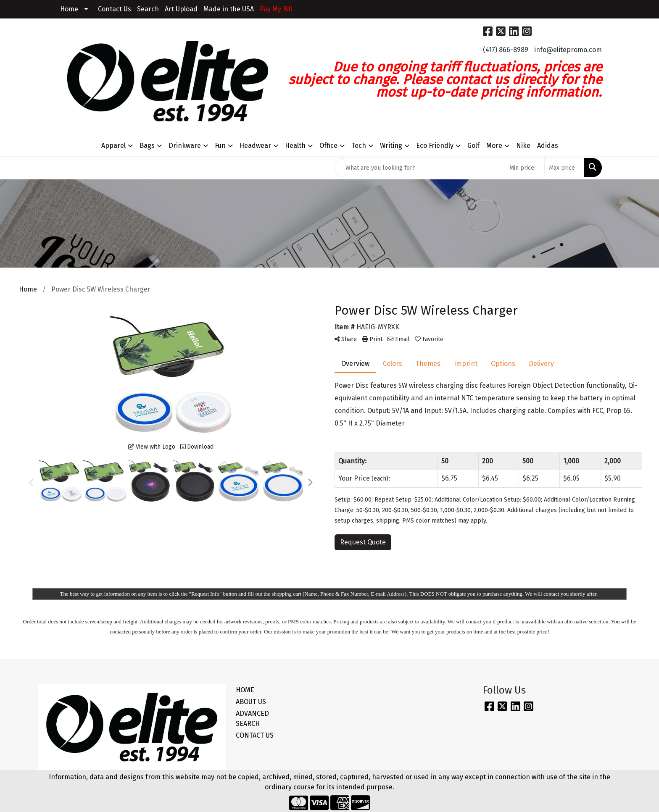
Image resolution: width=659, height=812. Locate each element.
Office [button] (328, 146)
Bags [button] (147, 146)
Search (148, 9)
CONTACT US (255, 735)
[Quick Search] (420, 168)
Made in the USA (229, 9)
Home (69, 9)
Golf (473, 146)
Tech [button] (359, 146)
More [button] (494, 146)
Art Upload (181, 9)
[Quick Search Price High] (564, 168)
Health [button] (295, 146)
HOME (245, 690)
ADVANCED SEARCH (252, 719)
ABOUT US (251, 702)
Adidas (548, 146)
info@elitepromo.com (568, 50)
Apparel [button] (113, 146)
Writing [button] (391, 146)
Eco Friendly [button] (435, 146)
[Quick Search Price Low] (525, 168)
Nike (523, 146)
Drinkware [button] (185, 146)
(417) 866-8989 (506, 50)
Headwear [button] (255, 146)
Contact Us (115, 9)
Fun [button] (220, 146)
